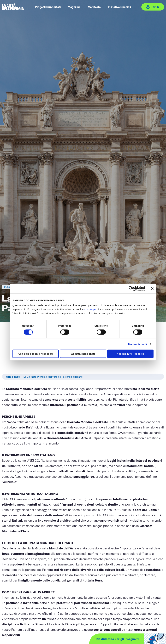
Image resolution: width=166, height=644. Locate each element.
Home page (13, 377)
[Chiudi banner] (152, 288)
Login (155, 7)
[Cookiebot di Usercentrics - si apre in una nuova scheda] (131, 288)
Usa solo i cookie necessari (36, 354)
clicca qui (90, 309)
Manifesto (94, 7)
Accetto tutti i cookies (130, 354)
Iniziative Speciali (119, 7)
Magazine (74, 7)
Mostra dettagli (138, 344)
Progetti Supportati (48, 7)
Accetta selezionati (83, 354)
